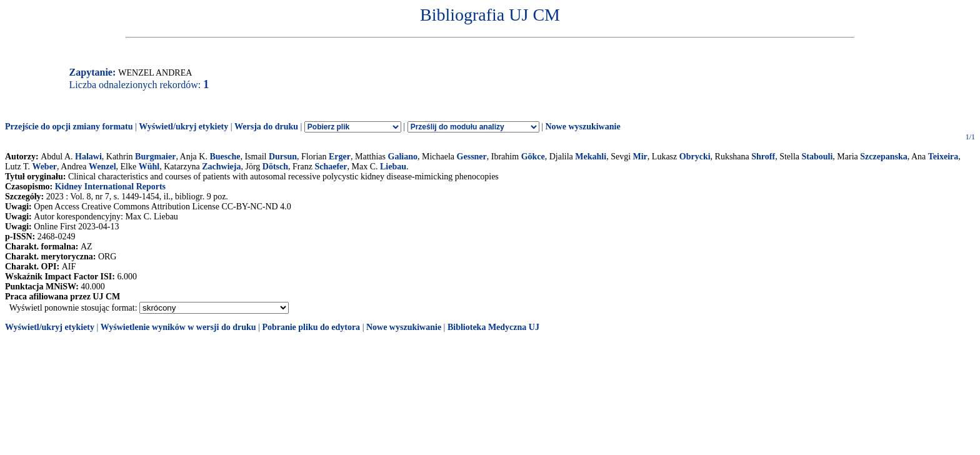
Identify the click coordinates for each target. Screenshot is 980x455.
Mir (640, 157)
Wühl (149, 167)
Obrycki (695, 157)
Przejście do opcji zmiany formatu (69, 127)
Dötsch (275, 167)
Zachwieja (221, 167)
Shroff (763, 157)
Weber (44, 167)
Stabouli (817, 157)
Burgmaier (155, 157)
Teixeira (943, 157)
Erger (340, 157)
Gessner (472, 157)
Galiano (403, 157)
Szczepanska (883, 157)
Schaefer (331, 167)
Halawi (88, 157)
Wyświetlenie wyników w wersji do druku (178, 327)
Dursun (283, 157)
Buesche (225, 157)
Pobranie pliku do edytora (311, 327)
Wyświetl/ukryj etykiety (183, 127)
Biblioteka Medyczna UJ (493, 327)
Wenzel (102, 167)
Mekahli (591, 157)
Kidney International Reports (110, 187)
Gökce (533, 157)
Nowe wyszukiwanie (582, 127)
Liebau (393, 167)
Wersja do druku (266, 127)
